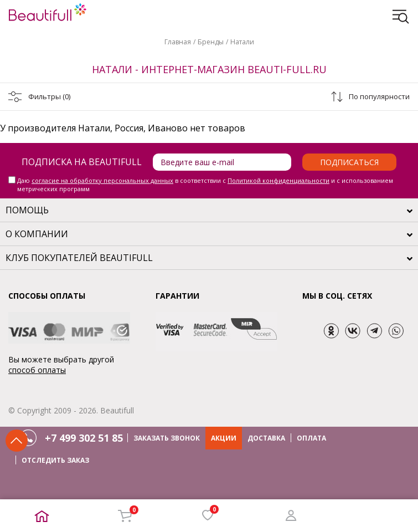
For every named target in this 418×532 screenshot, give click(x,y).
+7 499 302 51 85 (84, 438)
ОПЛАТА (311, 438)
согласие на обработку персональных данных (102, 180)
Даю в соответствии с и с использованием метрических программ (205, 185)
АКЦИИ (224, 438)
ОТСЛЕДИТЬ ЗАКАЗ (55, 460)
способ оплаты (37, 370)
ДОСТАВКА (266, 438)
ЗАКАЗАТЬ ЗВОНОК (167, 438)
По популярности (379, 96)
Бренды (211, 42)
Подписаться (349, 162)
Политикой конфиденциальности (278, 180)
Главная (178, 42)
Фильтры (49, 96)
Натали (242, 42)
